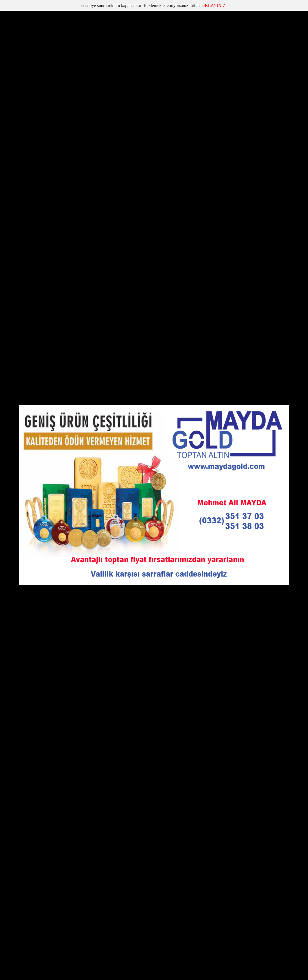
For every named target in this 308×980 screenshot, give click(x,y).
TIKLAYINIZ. (214, 5)
